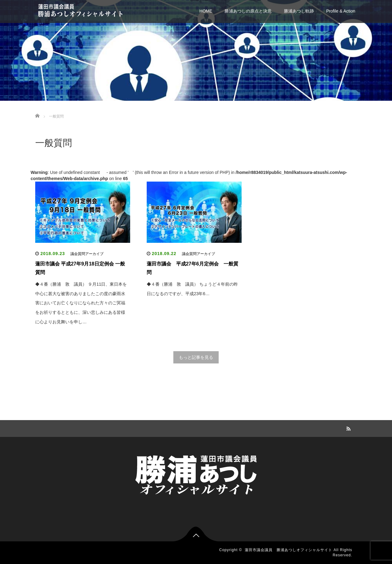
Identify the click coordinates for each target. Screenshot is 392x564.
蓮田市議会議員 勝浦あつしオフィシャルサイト (288, 550)
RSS (348, 428)
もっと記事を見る (196, 357)
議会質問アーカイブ (87, 254)
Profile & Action (341, 11)
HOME (206, 11)
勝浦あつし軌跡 (299, 11)
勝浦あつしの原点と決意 (248, 11)
